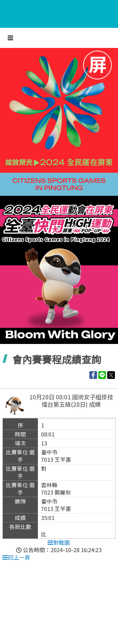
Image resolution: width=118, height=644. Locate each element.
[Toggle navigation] (10, 38)
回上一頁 (16, 557)
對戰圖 (59, 542)
